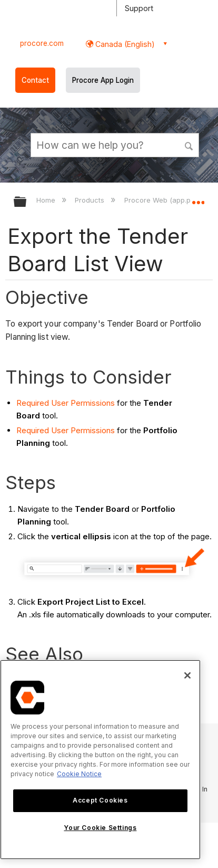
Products (91, 200)
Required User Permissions (66, 403)
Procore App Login (103, 80)
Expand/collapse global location (198, 198)
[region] (100, 760)
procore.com (42, 43)
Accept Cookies (100, 800)
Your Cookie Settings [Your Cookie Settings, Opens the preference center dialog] (100, 828)
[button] (190, 145)
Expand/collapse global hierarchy (27, 202)
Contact (35, 80)
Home (47, 200)
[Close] (187, 675)
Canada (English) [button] (124, 44)
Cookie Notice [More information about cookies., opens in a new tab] (79, 774)
